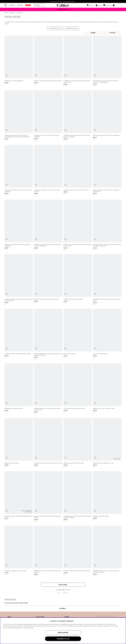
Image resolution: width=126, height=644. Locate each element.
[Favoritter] (108, 5)
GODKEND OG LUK (63, 639)
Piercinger (20, 13)
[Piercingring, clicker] (78, 334)
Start (6, 13)
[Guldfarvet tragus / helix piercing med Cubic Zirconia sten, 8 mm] (107, 551)
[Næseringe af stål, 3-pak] (19, 443)
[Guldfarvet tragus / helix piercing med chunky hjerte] (107, 280)
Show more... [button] (63, 585)
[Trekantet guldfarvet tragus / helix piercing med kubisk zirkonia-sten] (48, 334)
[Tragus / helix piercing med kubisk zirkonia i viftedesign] (19, 225)
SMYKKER (20, 5)
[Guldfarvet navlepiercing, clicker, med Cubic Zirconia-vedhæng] (78, 116)
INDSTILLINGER (63, 633)
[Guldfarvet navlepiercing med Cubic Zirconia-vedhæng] (19, 171)
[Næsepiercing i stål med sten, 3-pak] (107, 389)
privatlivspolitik (15, 628)
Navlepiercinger (55, 28)
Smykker (12, 13)
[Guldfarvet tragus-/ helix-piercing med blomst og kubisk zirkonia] (78, 497)
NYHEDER (12, 5)
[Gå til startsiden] (63, 5)
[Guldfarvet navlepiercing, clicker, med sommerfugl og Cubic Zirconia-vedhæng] (19, 116)
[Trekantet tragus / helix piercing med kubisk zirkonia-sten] (48, 389)
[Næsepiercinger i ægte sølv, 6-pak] (107, 443)
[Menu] (6, 5)
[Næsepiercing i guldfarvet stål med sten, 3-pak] (48, 443)
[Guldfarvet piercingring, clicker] (19, 389)
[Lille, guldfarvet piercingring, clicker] (78, 389)
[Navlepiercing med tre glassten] (19, 61)
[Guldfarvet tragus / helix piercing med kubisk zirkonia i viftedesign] (48, 225)
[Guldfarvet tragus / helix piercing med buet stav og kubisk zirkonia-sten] (107, 225)
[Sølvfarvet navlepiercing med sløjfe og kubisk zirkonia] (48, 551)
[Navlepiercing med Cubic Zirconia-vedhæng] (107, 116)
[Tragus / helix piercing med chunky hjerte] (48, 280)
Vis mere (63, 608)
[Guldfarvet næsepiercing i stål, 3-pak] (19, 551)
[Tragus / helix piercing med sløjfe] (78, 280)
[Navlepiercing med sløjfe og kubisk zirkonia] (78, 551)
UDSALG (28, 5)
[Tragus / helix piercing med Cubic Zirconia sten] (48, 61)
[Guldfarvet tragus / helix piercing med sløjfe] (19, 334)
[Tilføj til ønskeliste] (7, 76)
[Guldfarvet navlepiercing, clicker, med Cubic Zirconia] (48, 171)
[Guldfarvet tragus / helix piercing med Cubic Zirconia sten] (78, 61)
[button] (100, 5)
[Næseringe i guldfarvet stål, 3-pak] (78, 443)
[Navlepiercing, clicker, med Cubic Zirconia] (78, 171)
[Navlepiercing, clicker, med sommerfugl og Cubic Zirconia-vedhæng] (107, 61)
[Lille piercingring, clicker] (107, 334)
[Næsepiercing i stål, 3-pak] (107, 497)
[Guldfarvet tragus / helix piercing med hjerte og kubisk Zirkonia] (19, 280)
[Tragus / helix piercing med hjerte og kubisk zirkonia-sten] (107, 171)
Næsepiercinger (71, 28)
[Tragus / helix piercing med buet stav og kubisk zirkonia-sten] (78, 225)
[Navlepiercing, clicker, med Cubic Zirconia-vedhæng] (48, 116)
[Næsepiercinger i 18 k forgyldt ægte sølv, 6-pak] (19, 497)
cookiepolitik (30, 628)
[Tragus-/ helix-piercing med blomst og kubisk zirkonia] (48, 497)
